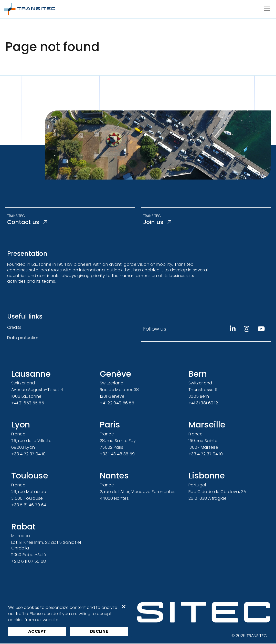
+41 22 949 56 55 (117, 404)
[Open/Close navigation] (267, 8)
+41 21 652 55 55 (28, 404)
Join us (158, 223)
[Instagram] (247, 329)
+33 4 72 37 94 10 (28, 454)
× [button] (124, 607)
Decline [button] (99, 631)
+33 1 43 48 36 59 (117, 454)
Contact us (29, 223)
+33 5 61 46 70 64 (29, 505)
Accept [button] (37, 631)
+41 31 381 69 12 (203, 404)
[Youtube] (261, 329)
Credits (14, 328)
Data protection (23, 338)
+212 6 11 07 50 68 (29, 562)
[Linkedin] (233, 329)
